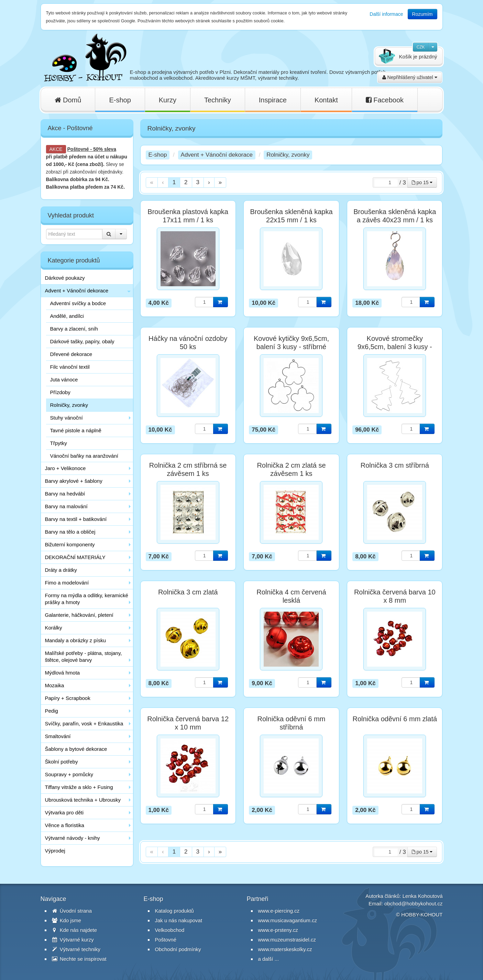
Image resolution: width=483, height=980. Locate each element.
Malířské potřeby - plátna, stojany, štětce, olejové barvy (84, 656)
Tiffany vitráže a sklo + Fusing (79, 787)
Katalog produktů (174, 911)
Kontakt (326, 100)
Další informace (386, 14)
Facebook (385, 100)
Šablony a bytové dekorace (76, 749)
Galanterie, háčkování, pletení (79, 615)
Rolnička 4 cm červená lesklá (291, 596)
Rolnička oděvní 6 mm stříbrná (292, 723)
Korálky (54, 628)
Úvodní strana (72, 911)
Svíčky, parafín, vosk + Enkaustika (84, 723)
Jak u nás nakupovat (179, 920)
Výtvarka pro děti (64, 812)
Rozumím (422, 14)
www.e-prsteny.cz (278, 930)
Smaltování (58, 736)
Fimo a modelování (67, 583)
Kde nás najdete (75, 930)
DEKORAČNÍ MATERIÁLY (75, 557)
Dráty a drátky (61, 570)
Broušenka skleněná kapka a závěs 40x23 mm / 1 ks (395, 216)
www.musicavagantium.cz (288, 920)
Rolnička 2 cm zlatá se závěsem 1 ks (291, 469)
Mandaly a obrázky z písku (76, 640)
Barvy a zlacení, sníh (74, 329)
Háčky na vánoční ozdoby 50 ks (188, 343)
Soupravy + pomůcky (69, 774)
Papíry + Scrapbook (68, 698)
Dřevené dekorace (71, 354)
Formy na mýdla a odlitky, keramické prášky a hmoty (87, 599)
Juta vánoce (64, 380)
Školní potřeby (62, 762)
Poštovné (78, 149)
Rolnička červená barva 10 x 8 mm (395, 596)
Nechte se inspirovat (79, 959)
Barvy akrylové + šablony (74, 481)
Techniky (218, 100)
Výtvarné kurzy (73, 940)
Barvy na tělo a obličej (70, 532)
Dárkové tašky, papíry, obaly (82, 341)
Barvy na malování (66, 506)
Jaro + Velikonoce (65, 468)
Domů (68, 100)
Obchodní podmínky (178, 949)
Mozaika (55, 685)
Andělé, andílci (67, 316)
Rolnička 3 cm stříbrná (395, 465)
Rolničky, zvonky (69, 405)
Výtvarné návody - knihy (73, 838)
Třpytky (59, 443)
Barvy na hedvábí (65, 494)
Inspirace (273, 100)
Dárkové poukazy (65, 278)
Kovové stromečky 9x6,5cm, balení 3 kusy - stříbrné (395, 347)
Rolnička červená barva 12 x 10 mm (188, 723)
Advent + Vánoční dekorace (77, 291)
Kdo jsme (67, 920)
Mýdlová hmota (63, 673)
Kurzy (168, 100)
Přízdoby (60, 392)
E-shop (120, 100)
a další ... (269, 959)
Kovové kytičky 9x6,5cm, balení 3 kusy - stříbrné (291, 343)
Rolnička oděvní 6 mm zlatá (395, 719)
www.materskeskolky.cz (285, 949)
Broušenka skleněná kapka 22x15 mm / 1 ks (291, 216)
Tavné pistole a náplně (76, 430)
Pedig (52, 711)
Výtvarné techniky (76, 949)
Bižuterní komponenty (70, 544)
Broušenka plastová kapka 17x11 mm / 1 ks (188, 216)
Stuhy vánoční (67, 418)
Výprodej (55, 851)
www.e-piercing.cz (279, 911)
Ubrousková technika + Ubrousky (83, 800)
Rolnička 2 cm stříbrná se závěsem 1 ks (188, 469)
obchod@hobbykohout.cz (414, 904)
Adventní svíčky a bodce (78, 303)
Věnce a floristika (65, 825)
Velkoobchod (170, 930)
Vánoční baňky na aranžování (84, 456)
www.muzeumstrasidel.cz (287, 940)
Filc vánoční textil (70, 367)
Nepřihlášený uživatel (410, 77)
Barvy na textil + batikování (76, 519)
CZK (421, 47)
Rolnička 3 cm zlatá (188, 592)
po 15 (422, 182)
